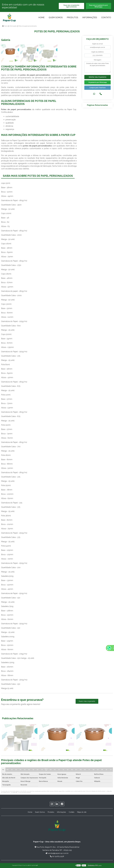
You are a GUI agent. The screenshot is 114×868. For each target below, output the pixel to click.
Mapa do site (82, 812)
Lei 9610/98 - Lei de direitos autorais (21, 792)
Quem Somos (56, 17)
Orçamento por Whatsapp (98, 82)
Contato (106, 17)
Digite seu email (98, 44)
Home (41, 17)
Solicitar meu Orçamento (98, 77)
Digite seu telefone (98, 52)
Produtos (72, 17)
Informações (90, 17)
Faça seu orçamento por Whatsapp (98, 6)
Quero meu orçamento (87, 701)
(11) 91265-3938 (57, 856)
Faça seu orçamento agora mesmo (71, 6)
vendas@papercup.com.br (57, 853)
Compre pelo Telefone (98, 88)
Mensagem (98, 60)
